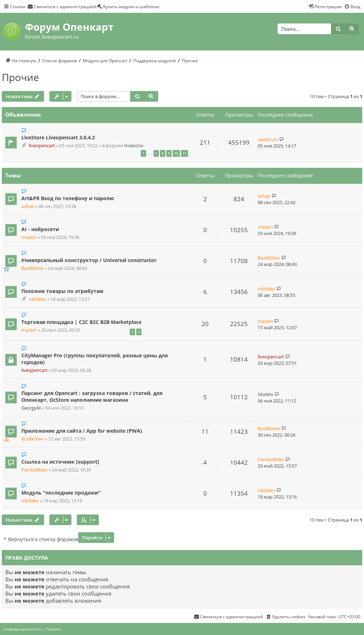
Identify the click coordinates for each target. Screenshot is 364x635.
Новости (133, 146)
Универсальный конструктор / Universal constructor (89, 260)
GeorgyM (31, 408)
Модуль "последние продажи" (61, 493)
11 (184, 153)
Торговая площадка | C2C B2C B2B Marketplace (81, 322)
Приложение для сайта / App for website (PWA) (82, 431)
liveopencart (42, 146)
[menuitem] (62, 6)
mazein (29, 237)
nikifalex (38, 299)
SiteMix (266, 394)
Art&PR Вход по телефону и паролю (68, 198)
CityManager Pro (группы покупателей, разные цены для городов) (95, 359)
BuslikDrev (33, 268)
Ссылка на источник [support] (60, 462)
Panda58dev (34, 470)
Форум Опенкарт (69, 27)
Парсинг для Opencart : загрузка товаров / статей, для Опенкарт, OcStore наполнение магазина (92, 396)
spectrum (268, 139)
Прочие (20, 77)
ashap (28, 206)
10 (176, 153)
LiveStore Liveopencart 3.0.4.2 (58, 137)
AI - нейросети (40, 229)
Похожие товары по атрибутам (62, 291)
